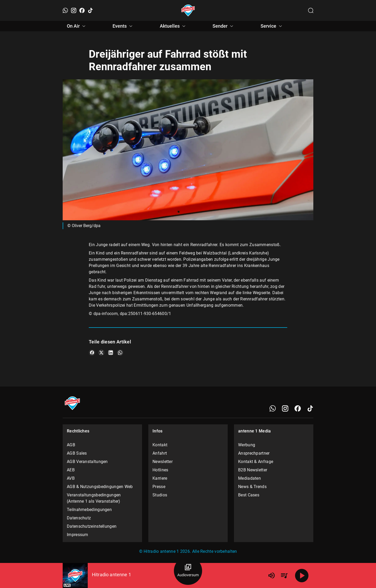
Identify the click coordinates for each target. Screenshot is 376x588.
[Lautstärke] (272, 575)
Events (123, 26)
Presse (159, 487)
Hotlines (160, 470)
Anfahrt (160, 453)
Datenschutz (79, 518)
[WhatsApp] (65, 10)
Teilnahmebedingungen (89, 510)
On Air (77, 26)
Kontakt (160, 445)
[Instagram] (74, 10)
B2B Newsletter (253, 470)
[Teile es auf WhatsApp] (120, 353)
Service (272, 26)
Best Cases (249, 495)
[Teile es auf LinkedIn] (111, 353)
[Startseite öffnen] (188, 10)
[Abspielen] (302, 575)
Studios (160, 495)
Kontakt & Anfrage (256, 462)
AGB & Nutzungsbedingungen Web (100, 487)
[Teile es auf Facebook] (92, 353)
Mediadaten (249, 478)
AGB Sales (77, 453)
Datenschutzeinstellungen (92, 526)
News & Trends (252, 487)
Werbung (247, 445)
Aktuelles (173, 26)
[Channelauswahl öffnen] (311, 10)
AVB (71, 478)
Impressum (78, 535)
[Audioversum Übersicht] (188, 571)
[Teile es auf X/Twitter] (101, 353)
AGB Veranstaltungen (87, 462)
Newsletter (163, 462)
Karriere (160, 478)
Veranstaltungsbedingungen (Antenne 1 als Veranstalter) (94, 498)
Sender (224, 26)
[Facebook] (82, 10)
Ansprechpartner (254, 453)
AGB (71, 445)
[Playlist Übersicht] (284, 575)
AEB (71, 470)
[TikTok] (90, 10)
